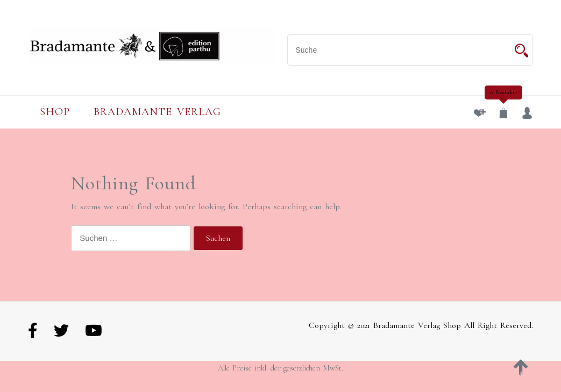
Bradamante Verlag (157, 112)
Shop (55, 112)
